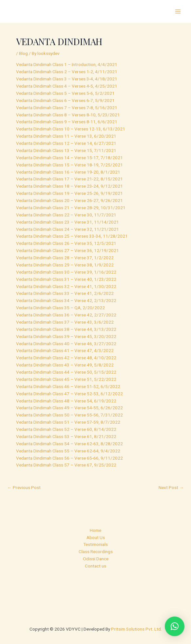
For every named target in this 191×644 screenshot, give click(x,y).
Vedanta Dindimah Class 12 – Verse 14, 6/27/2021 (66, 143)
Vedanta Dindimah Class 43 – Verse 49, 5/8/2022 (65, 365)
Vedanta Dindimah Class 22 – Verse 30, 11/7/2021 (66, 215)
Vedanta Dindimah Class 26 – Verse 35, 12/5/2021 (66, 243)
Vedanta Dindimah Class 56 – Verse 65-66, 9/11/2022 (69, 458)
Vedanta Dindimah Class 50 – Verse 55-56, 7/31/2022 (69, 415)
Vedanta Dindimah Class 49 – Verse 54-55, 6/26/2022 (69, 408)
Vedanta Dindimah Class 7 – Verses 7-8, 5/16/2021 (67, 108)
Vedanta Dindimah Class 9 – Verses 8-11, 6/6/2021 (67, 122)
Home (95, 530)
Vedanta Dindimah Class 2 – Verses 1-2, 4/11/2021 (67, 72)
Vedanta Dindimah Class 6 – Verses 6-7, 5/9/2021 (65, 100)
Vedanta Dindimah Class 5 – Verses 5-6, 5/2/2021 (65, 93)
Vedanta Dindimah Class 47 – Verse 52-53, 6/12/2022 (69, 394)
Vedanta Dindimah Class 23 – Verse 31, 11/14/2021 (67, 222)
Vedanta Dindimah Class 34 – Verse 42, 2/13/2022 (66, 300)
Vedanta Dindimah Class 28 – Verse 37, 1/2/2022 (65, 258)
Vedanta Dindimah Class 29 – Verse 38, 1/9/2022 (65, 265)
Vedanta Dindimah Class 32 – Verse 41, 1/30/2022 (66, 286)
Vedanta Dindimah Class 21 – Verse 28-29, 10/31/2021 (71, 208)
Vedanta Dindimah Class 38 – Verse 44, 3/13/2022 (66, 329)
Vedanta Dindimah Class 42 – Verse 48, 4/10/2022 (66, 358)
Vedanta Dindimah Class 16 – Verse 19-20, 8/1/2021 (68, 172)
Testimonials (95, 544)
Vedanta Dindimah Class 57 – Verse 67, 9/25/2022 (66, 465)
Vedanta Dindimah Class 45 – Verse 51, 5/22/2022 (66, 379)
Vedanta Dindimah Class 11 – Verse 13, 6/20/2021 (66, 136)
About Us (96, 537)
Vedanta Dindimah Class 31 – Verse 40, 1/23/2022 (66, 279)
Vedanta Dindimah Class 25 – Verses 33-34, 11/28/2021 (72, 236)
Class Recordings (96, 551)
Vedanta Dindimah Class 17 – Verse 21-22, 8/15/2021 (69, 179)
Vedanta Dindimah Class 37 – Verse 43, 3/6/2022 (65, 322)
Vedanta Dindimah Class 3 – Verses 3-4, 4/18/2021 (67, 79)
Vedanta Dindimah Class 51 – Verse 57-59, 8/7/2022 (68, 422)
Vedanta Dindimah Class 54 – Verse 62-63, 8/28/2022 (69, 444)
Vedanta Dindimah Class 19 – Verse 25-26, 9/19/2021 (69, 193)
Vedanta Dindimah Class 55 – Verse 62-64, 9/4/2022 (68, 451)
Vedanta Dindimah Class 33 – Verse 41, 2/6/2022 (65, 293)
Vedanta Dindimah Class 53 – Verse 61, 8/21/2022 (66, 436)
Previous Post (24, 487)
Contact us (95, 566)
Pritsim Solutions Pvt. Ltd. (136, 629)
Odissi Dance (96, 559)
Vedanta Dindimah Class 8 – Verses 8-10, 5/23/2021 (68, 115)
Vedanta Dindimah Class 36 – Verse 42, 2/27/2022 (66, 315)
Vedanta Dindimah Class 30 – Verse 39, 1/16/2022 (66, 272)
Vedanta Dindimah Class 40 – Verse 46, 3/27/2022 (66, 344)
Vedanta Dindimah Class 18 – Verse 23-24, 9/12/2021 (69, 186)
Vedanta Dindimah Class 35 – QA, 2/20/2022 (60, 308)
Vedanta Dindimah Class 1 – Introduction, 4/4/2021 (67, 64)
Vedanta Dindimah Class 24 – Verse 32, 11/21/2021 (67, 229)
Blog (23, 53)
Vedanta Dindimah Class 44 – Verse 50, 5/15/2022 (66, 372)
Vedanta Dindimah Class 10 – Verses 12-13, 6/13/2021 (71, 129)
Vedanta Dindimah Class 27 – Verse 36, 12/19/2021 (67, 250)
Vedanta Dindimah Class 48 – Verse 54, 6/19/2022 (66, 401)
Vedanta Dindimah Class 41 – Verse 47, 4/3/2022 (65, 350)
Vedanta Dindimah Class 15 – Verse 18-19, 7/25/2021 (69, 165)
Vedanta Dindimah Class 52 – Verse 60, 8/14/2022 (66, 429)
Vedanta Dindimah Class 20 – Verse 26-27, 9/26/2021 (69, 200)
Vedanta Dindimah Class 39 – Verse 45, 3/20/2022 (66, 336)
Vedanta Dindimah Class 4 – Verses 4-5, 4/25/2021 (67, 86)
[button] (175, 626)
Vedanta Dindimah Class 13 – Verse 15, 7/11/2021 (66, 150)
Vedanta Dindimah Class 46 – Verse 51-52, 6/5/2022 (68, 386)
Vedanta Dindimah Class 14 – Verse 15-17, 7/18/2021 (69, 158)
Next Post (171, 487)
